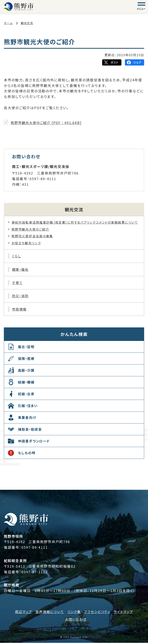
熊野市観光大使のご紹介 (30, 229)
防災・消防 (21, 297)
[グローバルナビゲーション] (141, 7)
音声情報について (48, 613)
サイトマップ (126, 613)
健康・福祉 (21, 270)
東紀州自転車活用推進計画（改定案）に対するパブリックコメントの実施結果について (75, 222)
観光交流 (27, 23)
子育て (18, 283)
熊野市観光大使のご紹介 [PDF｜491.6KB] (48, 123)
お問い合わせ (76, 620)
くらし (17, 256)
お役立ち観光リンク (26, 243)
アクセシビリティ (98, 613)
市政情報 (20, 310)
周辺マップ (21, 613)
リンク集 (74, 613)
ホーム (8, 23)
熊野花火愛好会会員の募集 (32, 236)
